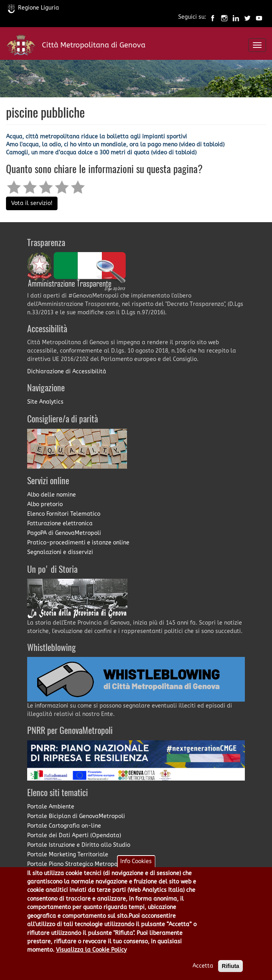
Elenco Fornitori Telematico (64, 514)
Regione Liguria (34, 8)
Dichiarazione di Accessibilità (67, 372)
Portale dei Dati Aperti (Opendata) (74, 835)
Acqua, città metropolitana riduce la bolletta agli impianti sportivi (96, 137)
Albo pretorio (45, 504)
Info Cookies (136, 868)
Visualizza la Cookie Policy (91, 957)
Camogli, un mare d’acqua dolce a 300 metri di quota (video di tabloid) (101, 153)
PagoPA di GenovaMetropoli (64, 533)
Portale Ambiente (51, 807)
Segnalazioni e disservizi (60, 552)
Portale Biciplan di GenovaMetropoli (76, 816)
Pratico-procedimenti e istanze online (78, 543)
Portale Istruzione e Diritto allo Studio (79, 845)
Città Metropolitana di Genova (94, 45)
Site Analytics (45, 402)
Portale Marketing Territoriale (68, 855)
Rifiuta (230, 973)
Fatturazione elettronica (60, 524)
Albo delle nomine (52, 495)
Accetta (203, 973)
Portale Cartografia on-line (64, 826)
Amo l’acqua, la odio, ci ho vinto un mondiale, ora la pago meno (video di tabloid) (115, 145)
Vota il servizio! (32, 203)
